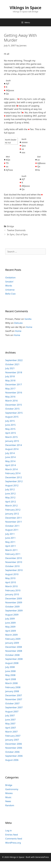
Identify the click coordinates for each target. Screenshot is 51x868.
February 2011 (13, 554)
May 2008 (10, 675)
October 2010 (12, 566)
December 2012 (14, 477)
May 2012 (10, 497)
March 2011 (11, 550)
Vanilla (28, 319)
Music (8, 797)
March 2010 (11, 586)
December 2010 (14, 558)
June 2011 (10, 538)
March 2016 (11, 401)
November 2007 (14, 699)
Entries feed (12, 835)
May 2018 (10, 380)
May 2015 (10, 429)
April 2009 (11, 631)
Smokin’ (9, 282)
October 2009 (12, 607)
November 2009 (14, 602)
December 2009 (14, 598)
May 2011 (10, 542)
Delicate (18, 323)
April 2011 (11, 546)
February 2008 (13, 687)
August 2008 (12, 663)
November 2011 (14, 522)
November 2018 (14, 372)
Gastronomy (12, 789)
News (8, 801)
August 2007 (12, 711)
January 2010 (12, 594)
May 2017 (10, 389)
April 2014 (11, 465)
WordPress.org (13, 843)
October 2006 (12, 752)
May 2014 (10, 461)
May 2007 (10, 724)
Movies (9, 793)
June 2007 (10, 720)
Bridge (10, 226)
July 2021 (10, 368)
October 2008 (12, 655)
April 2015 (11, 433)
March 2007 (11, 732)
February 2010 (13, 590)
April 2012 (11, 502)
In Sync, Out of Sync (17, 234)
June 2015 (10, 425)
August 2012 (12, 485)
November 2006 (14, 748)
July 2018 (10, 376)
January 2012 (12, 514)
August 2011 (12, 530)
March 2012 (11, 506)
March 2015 (11, 437)
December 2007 (14, 695)
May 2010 (10, 578)
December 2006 (14, 744)
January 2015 (12, 441)
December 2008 (14, 647)
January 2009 (12, 643)
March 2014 (11, 469)
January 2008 (12, 691)
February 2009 (13, 639)
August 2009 (12, 615)
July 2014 (10, 453)
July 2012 (10, 489)
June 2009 (10, 623)
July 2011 (10, 534)
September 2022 (14, 360)
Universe (10, 290)
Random (10, 805)
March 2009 (11, 635)
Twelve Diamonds (16, 230)
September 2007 (14, 707)
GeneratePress (42, 857)
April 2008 (11, 679)
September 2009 (14, 610)
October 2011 (12, 526)
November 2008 (14, 651)
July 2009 (10, 619)
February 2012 (13, 510)
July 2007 (10, 715)
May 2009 (10, 627)
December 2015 (14, 405)
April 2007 (11, 728)
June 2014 (10, 457)
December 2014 (14, 445)
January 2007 (12, 740)
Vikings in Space (25, 8)
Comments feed (14, 839)
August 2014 (12, 449)
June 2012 (10, 493)
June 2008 (10, 671)
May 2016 (10, 397)
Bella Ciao (10, 294)
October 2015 (12, 409)
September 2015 (14, 413)
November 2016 (14, 393)
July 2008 (10, 667)
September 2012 (14, 481)
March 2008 (11, 683)
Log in (8, 830)
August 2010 (12, 574)
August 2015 (12, 417)
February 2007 (13, 736)
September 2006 (14, 756)
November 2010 (14, 562)
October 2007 (12, 703)
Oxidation (10, 277)
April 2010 (11, 582)
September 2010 (14, 570)
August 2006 (12, 760)
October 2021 (12, 364)
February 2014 (13, 473)
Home (29, 327)
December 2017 (14, 384)
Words (9, 286)
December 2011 (14, 518)
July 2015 (10, 421)
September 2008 (14, 659)
